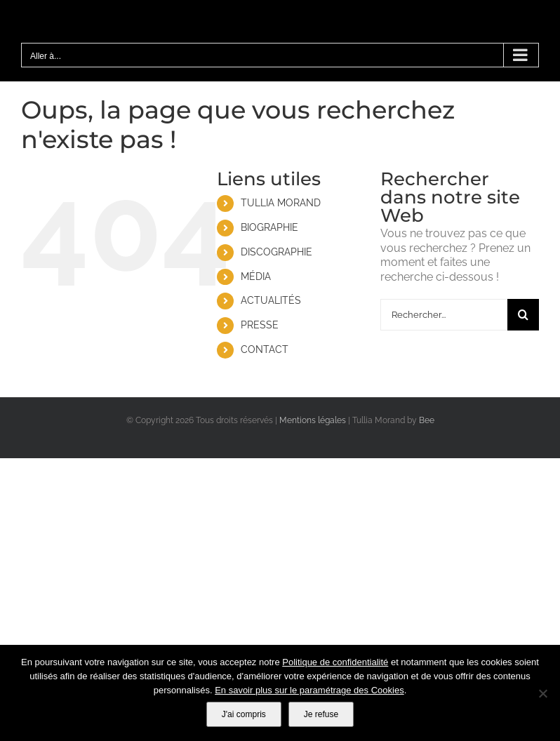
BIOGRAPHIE (269, 227)
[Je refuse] (542, 693)
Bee (427, 420)
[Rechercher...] (444, 315)
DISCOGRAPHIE (276, 252)
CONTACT (265, 349)
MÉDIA (256, 276)
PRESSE (260, 325)
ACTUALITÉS (271, 300)
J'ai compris (244, 714)
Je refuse (321, 714)
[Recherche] (523, 315)
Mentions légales (313, 420)
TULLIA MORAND (281, 203)
